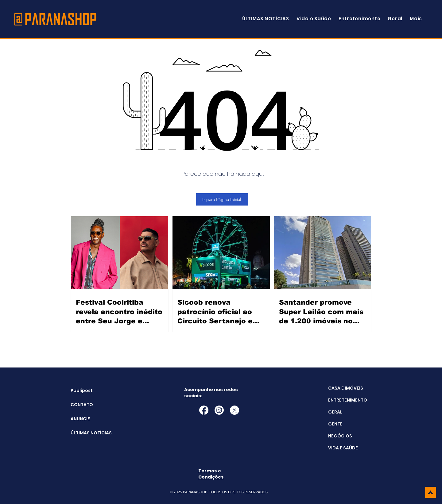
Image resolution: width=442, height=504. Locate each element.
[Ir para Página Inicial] (222, 199)
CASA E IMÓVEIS (346, 388)
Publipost (82, 391)
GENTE (335, 424)
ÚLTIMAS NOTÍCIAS (86, 433)
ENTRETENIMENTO (348, 400)
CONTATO (82, 405)
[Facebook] (204, 410)
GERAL (335, 412)
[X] (235, 410)
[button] (416, 19)
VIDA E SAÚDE (343, 448)
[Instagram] (219, 410)
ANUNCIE (80, 419)
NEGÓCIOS (340, 436)
